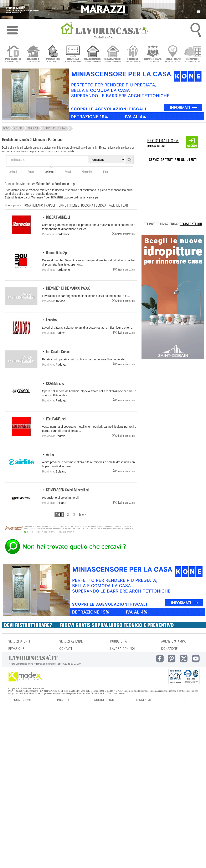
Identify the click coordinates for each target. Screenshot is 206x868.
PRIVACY (63, 700)
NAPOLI (50, 206)
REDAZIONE (16, 649)
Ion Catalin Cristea (58, 352)
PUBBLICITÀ (119, 642)
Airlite (50, 455)
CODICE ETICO (104, 700)
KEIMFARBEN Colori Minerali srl (68, 490)
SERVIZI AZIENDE (71, 642)
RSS (186, 700)
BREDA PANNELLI (58, 218)
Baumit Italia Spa (57, 253)
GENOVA (101, 206)
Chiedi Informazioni (124, 234)
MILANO (38, 206)
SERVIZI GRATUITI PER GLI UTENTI (173, 160)
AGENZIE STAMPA (174, 642)
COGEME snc (55, 384)
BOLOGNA (87, 206)
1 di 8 (59, 515)
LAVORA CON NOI (123, 649)
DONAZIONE (169, 649)
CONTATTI (66, 649)
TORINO (62, 206)
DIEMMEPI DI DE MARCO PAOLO (68, 289)
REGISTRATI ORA (163, 141)
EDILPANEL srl (56, 419)
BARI (126, 206)
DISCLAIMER (145, 700)
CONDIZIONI (22, 700)
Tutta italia (57, 197)
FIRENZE (74, 206)
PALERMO (114, 206)
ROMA (27, 206)
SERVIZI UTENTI (19, 642)
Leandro (51, 320)
